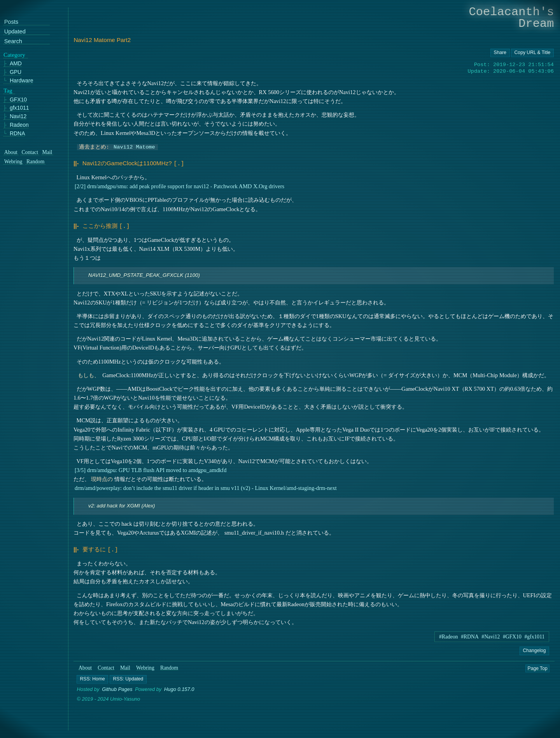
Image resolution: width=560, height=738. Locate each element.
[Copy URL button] (500, 53)
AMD (16, 64)
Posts (11, 22)
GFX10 (18, 100)
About (85, 666)
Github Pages (117, 687)
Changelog (535, 648)
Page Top (538, 666)
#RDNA (470, 634)
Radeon (19, 125)
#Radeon (449, 634)
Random (169, 666)
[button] (93, 677)
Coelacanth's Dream (512, 18)
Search (13, 41)
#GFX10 (512, 634)
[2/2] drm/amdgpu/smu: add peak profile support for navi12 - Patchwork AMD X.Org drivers (179, 185)
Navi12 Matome (134, 146)
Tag (8, 91)
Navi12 (18, 116)
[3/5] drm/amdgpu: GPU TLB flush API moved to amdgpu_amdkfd (150, 469)
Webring (145, 666)
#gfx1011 (534, 634)
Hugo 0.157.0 (179, 687)
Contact (106, 666)
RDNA (17, 134)
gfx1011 (19, 108)
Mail (125, 666)
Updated (15, 32)
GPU (16, 72)
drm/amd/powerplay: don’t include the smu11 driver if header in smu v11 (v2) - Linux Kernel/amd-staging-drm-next (206, 486)
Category (14, 55)
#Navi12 (491, 634)
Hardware (22, 81)
